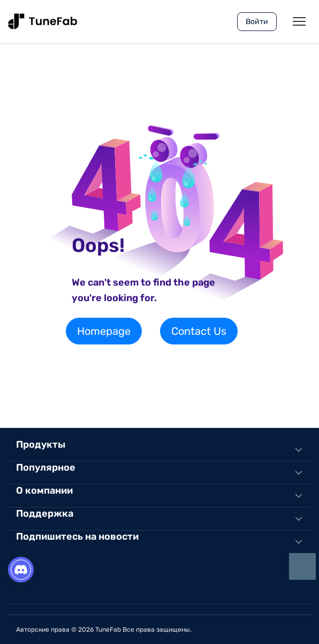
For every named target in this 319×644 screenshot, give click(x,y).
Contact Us (199, 331)
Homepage (104, 331)
